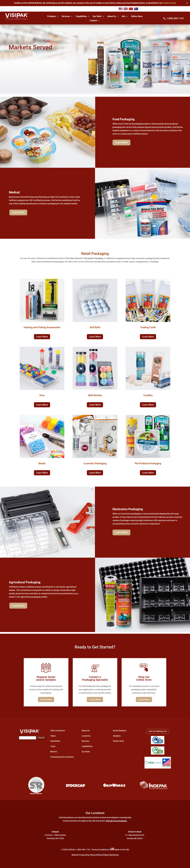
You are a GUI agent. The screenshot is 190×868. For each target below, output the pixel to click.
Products (52, 16)
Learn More (121, 142)
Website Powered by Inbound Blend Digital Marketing (95, 855)
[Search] (28, 738)
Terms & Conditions (100, 850)
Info (123, 16)
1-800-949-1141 (83, 850)
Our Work (97, 16)
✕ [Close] (187, 3)
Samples (117, 736)
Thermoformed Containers (62, 757)
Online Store (137, 16)
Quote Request (120, 731)
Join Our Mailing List (158, 731)
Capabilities (81, 16)
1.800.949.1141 (175, 18)
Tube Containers (58, 731)
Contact (94, 21)
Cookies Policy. (169, 3)
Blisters (54, 752)
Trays (53, 746)
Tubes (53, 736)
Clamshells (55, 741)
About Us (112, 16)
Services (66, 16)
